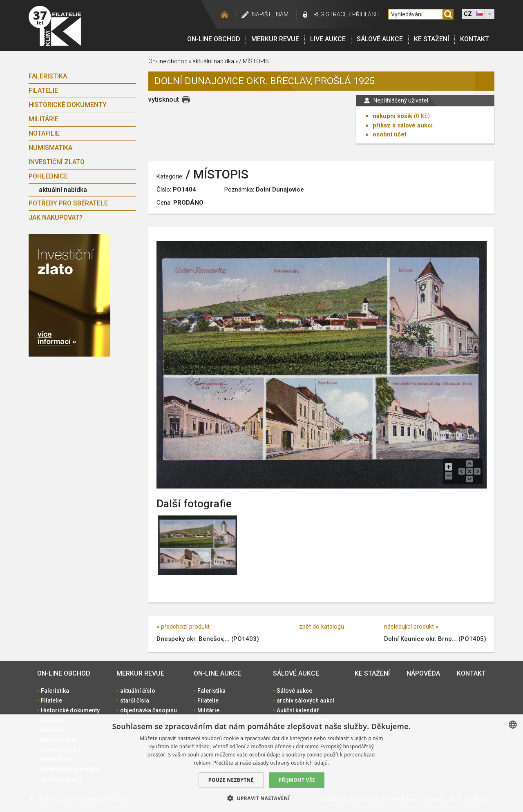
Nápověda (423, 673)
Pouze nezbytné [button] (231, 780)
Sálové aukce (380, 39)
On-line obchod (214, 39)
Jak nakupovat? (56, 217)
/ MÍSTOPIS (254, 61)
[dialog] (261, 763)
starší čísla (135, 700)
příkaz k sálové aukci (403, 125)
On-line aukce (217, 673)
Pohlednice (48, 176)
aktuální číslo (138, 691)
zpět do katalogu (322, 627)
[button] (261, 798)
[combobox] (513, 725)
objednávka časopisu (149, 710)
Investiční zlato (57, 162)
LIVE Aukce (328, 39)
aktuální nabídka (63, 190)
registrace (330, 14)
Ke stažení (431, 39)
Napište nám (270, 14)
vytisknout (164, 99)
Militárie (44, 119)
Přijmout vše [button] (297, 780)
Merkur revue (275, 39)
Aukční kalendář (298, 710)
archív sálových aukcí (305, 700)
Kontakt (475, 39)
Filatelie (43, 90)
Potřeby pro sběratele (68, 203)
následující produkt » (411, 627)
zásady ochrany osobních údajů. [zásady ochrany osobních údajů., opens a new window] (291, 763)
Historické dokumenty (68, 105)
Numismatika (50, 148)
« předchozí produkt (183, 627)
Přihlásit (366, 14)
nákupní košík (392, 116)
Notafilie (44, 133)
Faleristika (48, 76)
